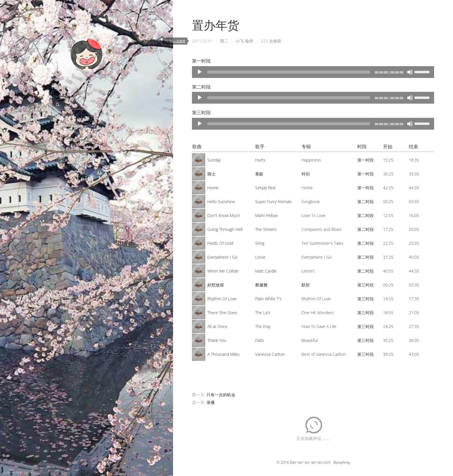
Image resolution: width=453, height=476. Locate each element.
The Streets (266, 229)
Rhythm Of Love (222, 299)
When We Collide (223, 271)
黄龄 (259, 174)
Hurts (260, 160)
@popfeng (341, 462)
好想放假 (216, 285)
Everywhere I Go (222, 257)
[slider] (289, 72)
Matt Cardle (266, 271)
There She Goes (222, 313)
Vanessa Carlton (270, 354)
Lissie (260, 257)
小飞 (240, 41)
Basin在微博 (177, 41)
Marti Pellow (266, 215)
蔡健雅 (261, 285)
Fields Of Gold (220, 243)
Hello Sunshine (221, 202)
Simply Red (265, 188)
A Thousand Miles (224, 354)
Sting (260, 243)
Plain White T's (268, 299)
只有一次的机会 (221, 395)
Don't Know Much (224, 215)
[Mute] (410, 72)
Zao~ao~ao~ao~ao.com (310, 462)
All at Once (217, 326)
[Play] (200, 72)
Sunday (214, 160)
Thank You (217, 340)
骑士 (211, 174)
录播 (211, 402)
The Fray (263, 326)
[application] (313, 72)
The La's (263, 313)
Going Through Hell (225, 229)
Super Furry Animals (273, 202)
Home (213, 188)
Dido (259, 340)
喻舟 (249, 41)
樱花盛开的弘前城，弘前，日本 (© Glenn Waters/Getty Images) (36, 473)
